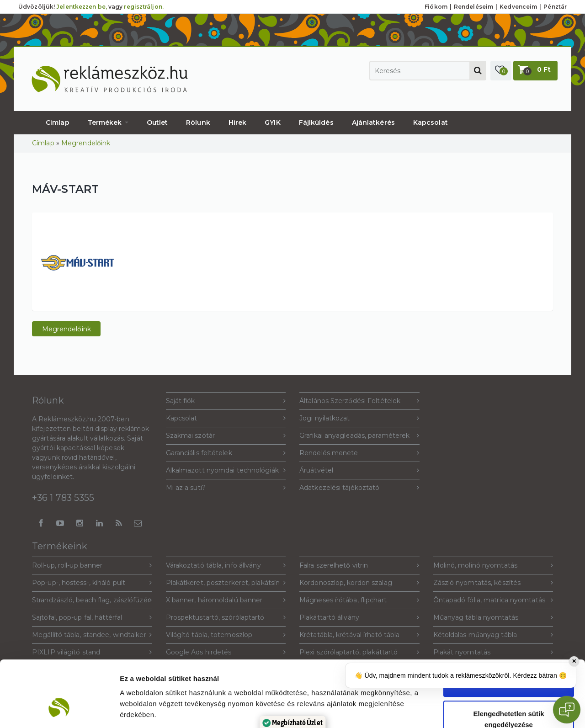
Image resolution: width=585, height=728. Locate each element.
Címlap (58, 122)
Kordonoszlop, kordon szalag (359, 583)
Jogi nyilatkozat (359, 418)
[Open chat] (567, 710)
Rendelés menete (359, 453)
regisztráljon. (144, 7)
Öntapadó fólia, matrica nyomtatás (493, 600)
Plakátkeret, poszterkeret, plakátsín (226, 583)
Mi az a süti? (226, 488)
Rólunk (198, 122)
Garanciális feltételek (226, 453)
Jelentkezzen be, (82, 7)
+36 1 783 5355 (63, 498)
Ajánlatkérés (373, 122)
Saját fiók (226, 401)
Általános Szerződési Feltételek (359, 401)
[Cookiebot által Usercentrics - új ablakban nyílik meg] (59, 710)
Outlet (157, 122)
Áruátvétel (359, 470)
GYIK (272, 122)
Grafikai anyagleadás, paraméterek (359, 436)
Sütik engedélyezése (509, 627)
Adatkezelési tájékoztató (359, 488)
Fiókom (436, 7)
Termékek (108, 122)
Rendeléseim (473, 7)
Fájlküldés (316, 122)
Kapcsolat (431, 122)
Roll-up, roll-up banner (92, 566)
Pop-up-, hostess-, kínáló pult (92, 583)
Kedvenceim (518, 7)
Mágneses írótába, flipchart (359, 600)
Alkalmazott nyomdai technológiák (226, 470)
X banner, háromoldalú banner (226, 600)
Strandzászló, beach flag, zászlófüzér (92, 600)
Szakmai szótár (226, 436)
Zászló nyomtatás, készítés (493, 583)
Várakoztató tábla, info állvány (226, 566)
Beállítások (498, 710)
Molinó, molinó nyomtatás (493, 566)
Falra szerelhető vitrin (359, 566)
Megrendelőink (86, 143)
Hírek (238, 122)
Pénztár (555, 7)
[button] (501, 71)
